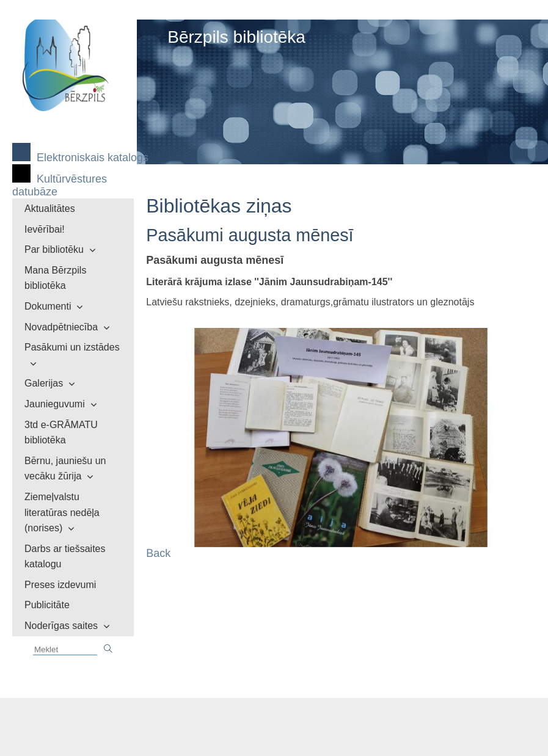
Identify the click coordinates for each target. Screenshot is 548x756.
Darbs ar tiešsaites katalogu (65, 557)
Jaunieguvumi (55, 404)
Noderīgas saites (61, 626)
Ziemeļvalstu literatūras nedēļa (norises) (62, 512)
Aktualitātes (50, 209)
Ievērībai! (45, 229)
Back (158, 553)
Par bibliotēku (54, 249)
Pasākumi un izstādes (72, 347)
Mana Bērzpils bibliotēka (55, 278)
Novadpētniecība (61, 327)
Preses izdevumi (60, 585)
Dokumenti (48, 306)
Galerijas (44, 383)
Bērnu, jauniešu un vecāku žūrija (65, 469)
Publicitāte (47, 605)
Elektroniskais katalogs (93, 158)
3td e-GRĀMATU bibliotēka (61, 433)
